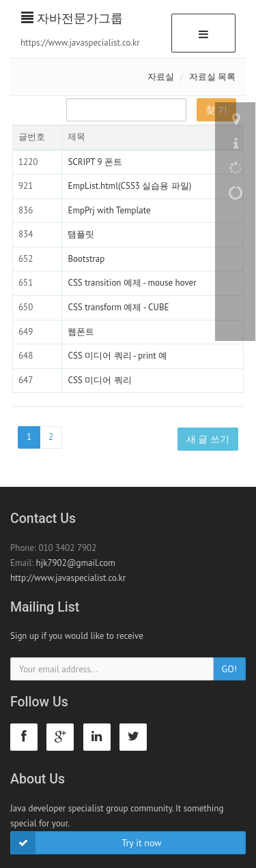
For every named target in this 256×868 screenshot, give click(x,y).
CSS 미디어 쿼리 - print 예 (117, 356)
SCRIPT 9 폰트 (95, 162)
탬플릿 (81, 234)
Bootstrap (86, 259)
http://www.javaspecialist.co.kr (68, 578)
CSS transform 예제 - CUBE (118, 307)
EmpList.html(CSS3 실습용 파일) (129, 186)
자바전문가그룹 (72, 18)
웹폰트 (81, 332)
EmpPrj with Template (109, 210)
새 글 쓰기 (208, 439)
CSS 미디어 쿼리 (99, 380)
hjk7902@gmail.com (76, 563)
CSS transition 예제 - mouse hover (132, 283)
